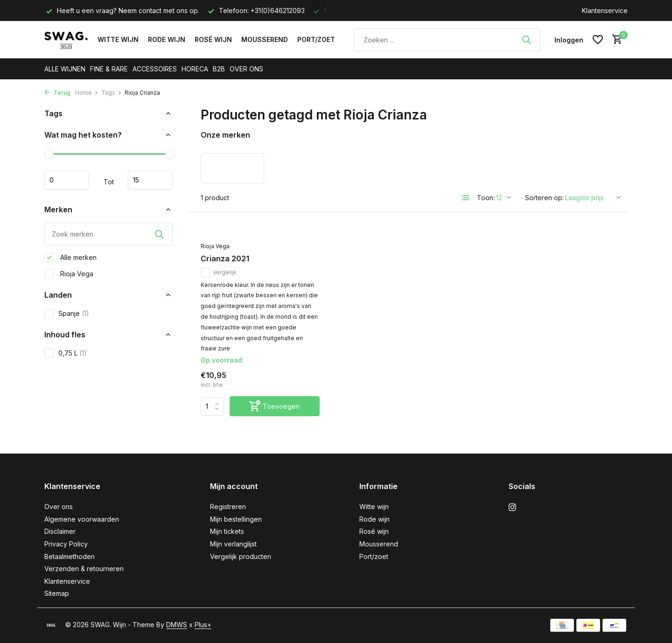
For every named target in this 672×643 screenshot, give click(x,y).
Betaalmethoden (70, 556)
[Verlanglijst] (598, 40)
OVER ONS (246, 69)
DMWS (177, 625)
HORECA (195, 69)
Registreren (228, 507)
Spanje (67, 314)
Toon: (486, 198)
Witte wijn (118, 39)
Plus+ (203, 625)
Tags (112, 93)
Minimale (67, 180)
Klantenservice (605, 10)
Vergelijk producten (241, 556)
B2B (219, 69)
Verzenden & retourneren (84, 569)
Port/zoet (316, 39)
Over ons (59, 507)
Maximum (150, 180)
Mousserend (265, 39)
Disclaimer (60, 531)
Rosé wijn (213, 39)
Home (87, 93)
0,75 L (66, 353)
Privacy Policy (66, 544)
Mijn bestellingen (236, 519)
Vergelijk (219, 273)
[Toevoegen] (275, 406)
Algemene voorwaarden (82, 519)
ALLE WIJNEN (65, 69)
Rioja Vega (69, 274)
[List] (466, 198)
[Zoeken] (447, 40)
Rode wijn (167, 39)
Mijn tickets (227, 531)
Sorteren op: (544, 198)
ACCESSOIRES (155, 69)
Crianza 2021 (225, 259)
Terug (57, 93)
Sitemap (57, 593)
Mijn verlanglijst (233, 544)
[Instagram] (512, 508)
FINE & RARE (109, 69)
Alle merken (70, 258)
